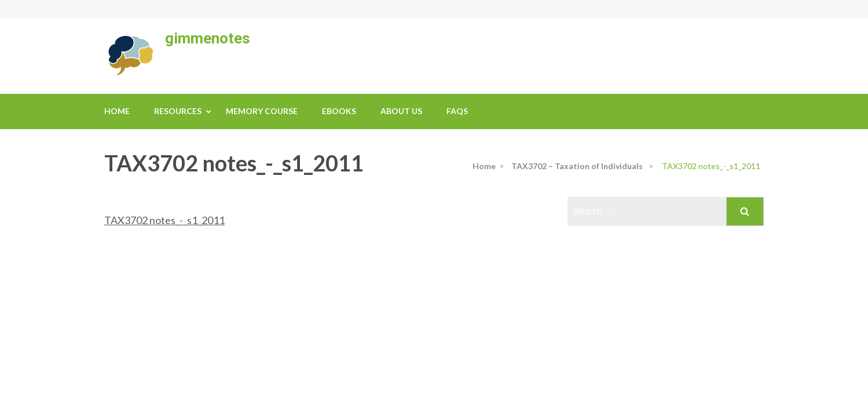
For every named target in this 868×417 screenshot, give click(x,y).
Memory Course (262, 111)
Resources (178, 111)
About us (401, 111)
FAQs (457, 111)
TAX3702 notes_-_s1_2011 (164, 220)
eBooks (339, 111)
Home (117, 111)
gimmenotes (208, 38)
